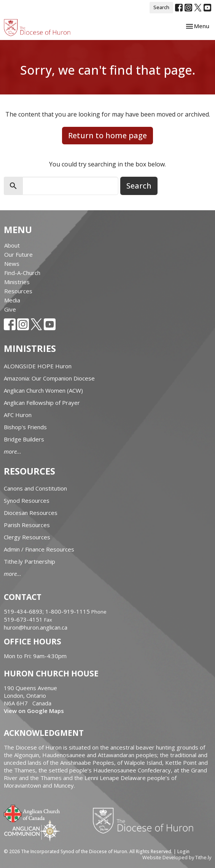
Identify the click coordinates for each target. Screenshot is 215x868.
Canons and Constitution (35, 488)
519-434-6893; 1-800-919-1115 (48, 611)
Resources (18, 291)
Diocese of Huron (146, 820)
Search (161, 7)
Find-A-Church (22, 273)
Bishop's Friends (25, 427)
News (12, 264)
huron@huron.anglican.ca (36, 627)
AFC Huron (18, 415)
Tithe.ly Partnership (29, 561)
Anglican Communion (32, 830)
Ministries (17, 282)
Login (183, 851)
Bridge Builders (24, 439)
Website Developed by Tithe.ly (177, 857)
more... (13, 451)
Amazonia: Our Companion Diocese (49, 378)
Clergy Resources (27, 537)
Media (12, 300)
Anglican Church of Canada (32, 813)
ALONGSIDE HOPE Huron (38, 366)
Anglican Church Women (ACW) (43, 390)
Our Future (18, 254)
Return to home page (107, 135)
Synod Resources (27, 500)
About (12, 245)
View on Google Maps (34, 711)
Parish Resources (27, 525)
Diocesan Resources (31, 513)
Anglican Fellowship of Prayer (42, 403)
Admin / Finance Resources (39, 549)
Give (10, 309)
